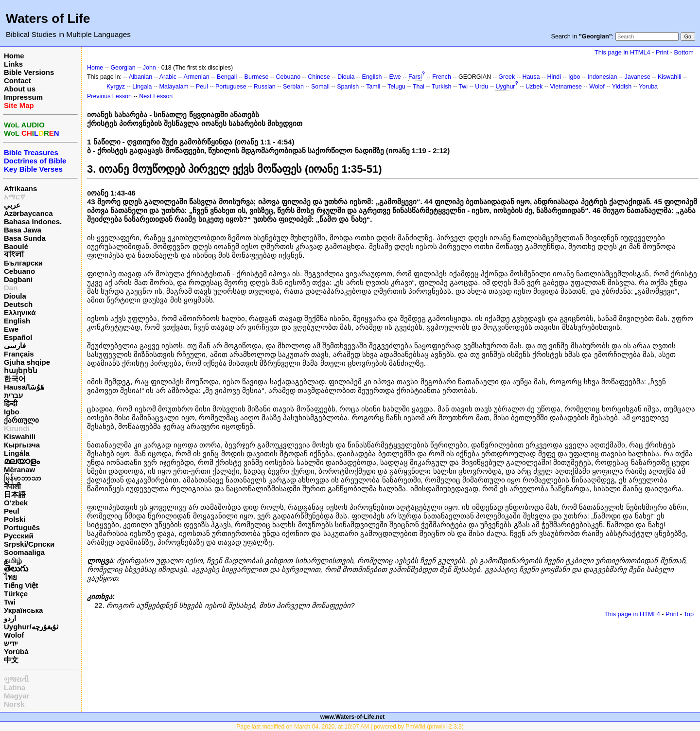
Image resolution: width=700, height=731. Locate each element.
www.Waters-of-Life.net (352, 717)
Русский (19, 536)
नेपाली (12, 486)
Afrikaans (20, 188)
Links (13, 64)
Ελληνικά (20, 312)
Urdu (481, 87)
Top (689, 614)
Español (18, 337)
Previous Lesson (109, 96)
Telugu (396, 87)
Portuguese (231, 87)
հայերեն (21, 370)
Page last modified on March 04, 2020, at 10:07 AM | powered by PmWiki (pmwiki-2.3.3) (350, 727)
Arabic (168, 77)
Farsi (415, 77)
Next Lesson (156, 96)
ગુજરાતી (16, 679)
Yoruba (648, 87)
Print (662, 52)
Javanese (638, 77)
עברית (13, 395)
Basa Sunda (25, 238)
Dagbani (18, 279)
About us (20, 89)
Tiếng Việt (21, 585)
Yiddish (622, 87)
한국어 (15, 379)
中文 (11, 660)
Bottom (684, 52)
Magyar (17, 696)
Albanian (140, 77)
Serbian (293, 87)
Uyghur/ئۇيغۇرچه (31, 627)
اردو (10, 618)
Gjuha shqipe (27, 362)
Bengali (227, 77)
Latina (15, 687)
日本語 (15, 494)
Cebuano (19, 271)
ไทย (10, 577)
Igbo (12, 412)
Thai (419, 87)
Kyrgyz (116, 87)
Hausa (531, 77)
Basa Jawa (23, 230)
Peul (12, 511)
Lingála (17, 453)
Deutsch (18, 304)
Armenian (196, 77)
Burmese (257, 77)
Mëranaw (19, 470)
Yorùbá (16, 651)
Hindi (554, 77)
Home (14, 56)
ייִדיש (11, 643)
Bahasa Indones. (33, 222)
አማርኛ (15, 197)
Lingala (142, 87)
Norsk (14, 704)
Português (22, 527)
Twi (10, 602)
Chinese (319, 77)
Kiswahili (20, 437)
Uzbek (534, 87)
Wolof (14, 635)
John (149, 68)
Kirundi (17, 428)
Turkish (441, 87)
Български (23, 263)
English (17, 321)
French (442, 77)
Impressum (23, 97)
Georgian (123, 68)
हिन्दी (11, 403)
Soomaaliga (24, 552)
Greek (507, 77)
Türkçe (16, 594)
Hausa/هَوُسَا (24, 387)
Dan (11, 288)
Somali (320, 87)
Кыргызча (22, 445)
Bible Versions (29, 72)
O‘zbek (16, 503)
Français (19, 354)
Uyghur (505, 87)
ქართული (21, 420)
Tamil (373, 87)
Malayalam (174, 87)
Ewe (11, 329)
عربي (12, 205)
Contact (17, 80)
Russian (265, 87)
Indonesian (603, 77)
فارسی (15, 346)
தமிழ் (13, 561)
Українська (23, 610)
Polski (15, 519)
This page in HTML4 (622, 52)
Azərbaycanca (28, 213)
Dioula (15, 296)
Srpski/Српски (29, 544)
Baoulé (16, 246)
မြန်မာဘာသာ (23, 478)
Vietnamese (566, 87)
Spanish (348, 87)
